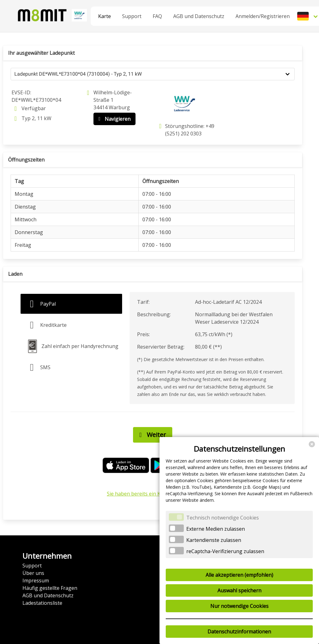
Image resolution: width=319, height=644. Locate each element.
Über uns (33, 573)
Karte (105, 16)
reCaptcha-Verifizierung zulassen (225, 551)
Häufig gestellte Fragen (50, 588)
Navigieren (113, 119)
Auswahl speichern (239, 590)
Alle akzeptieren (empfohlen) (239, 575)
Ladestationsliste (42, 603)
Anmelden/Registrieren (263, 16)
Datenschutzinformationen (239, 632)
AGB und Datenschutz (199, 16)
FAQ (157, 16)
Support (132, 16)
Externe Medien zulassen (216, 529)
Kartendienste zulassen (214, 540)
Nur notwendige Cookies (239, 606)
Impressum (36, 581)
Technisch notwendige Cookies (223, 518)
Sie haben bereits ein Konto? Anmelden (153, 494)
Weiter (151, 435)
